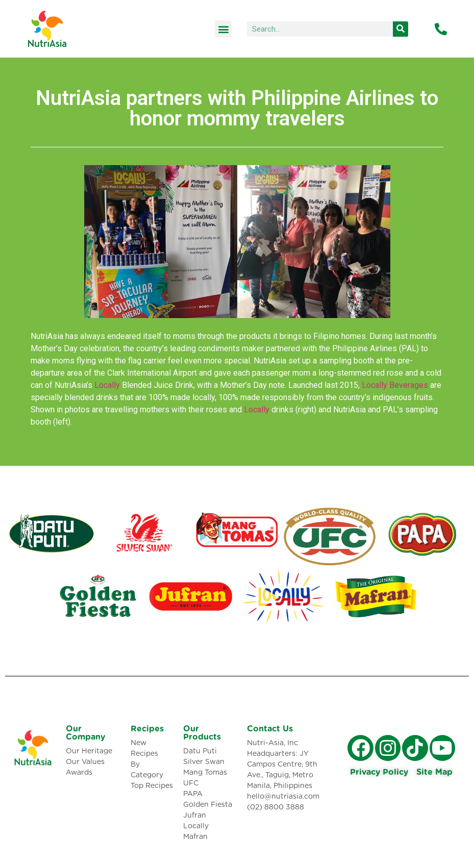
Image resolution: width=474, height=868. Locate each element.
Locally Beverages (395, 385)
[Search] (401, 29)
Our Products (202, 733)
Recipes (147, 729)
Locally (107, 385)
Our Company (85, 733)
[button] (223, 29)
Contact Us (270, 729)
